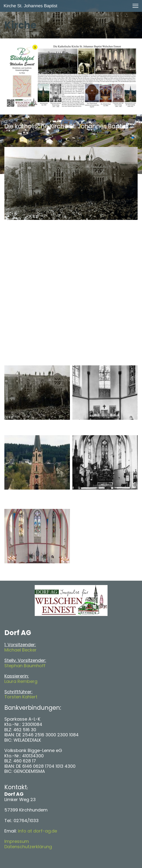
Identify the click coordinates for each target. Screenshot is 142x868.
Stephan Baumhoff (25, 666)
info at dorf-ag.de (38, 831)
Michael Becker (21, 650)
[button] (135, 6)
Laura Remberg (21, 681)
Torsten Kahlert (21, 697)
